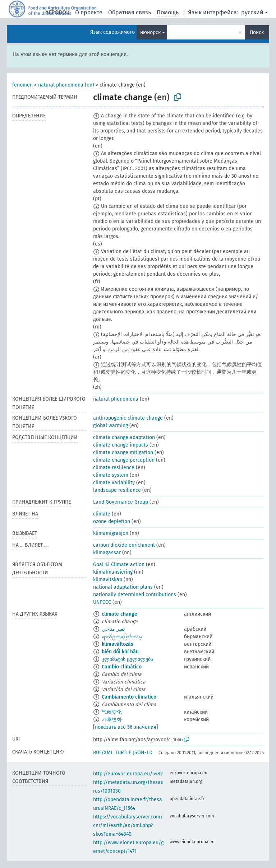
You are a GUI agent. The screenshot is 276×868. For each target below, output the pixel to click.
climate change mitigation (123, 452)
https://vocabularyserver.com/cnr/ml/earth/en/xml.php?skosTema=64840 (128, 825)
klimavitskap (108, 580)
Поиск (257, 32)
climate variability (114, 483)
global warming (111, 426)
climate (102, 514)
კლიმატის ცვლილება (127, 659)
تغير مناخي (113, 629)
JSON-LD (143, 753)
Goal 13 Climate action (119, 564)
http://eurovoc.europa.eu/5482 (128, 774)
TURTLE (123, 753)
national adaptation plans (123, 587)
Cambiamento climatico (129, 697)
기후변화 (112, 720)
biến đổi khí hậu (120, 652)
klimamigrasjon (111, 533)
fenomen (22, 85)
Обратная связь (130, 12)
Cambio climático (122, 667)
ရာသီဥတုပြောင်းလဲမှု (122, 637)
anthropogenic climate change (128, 418)
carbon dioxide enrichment (124, 545)
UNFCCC (102, 602)
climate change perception (124, 460)
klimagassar (107, 553)
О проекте (89, 12)
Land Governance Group (121, 502)
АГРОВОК (57, 12)
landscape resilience (117, 490)
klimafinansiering (113, 572)
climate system (111, 475)
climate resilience (114, 468)
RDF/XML (103, 753)
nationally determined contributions (135, 595)
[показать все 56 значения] (126, 727)
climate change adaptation (124, 437)
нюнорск (150, 32)
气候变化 (112, 712)
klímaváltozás (118, 644)
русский (252, 12)
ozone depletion (112, 521)
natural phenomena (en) (66, 85)
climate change (119, 614)
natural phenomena (116, 399)
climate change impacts (121, 445)
